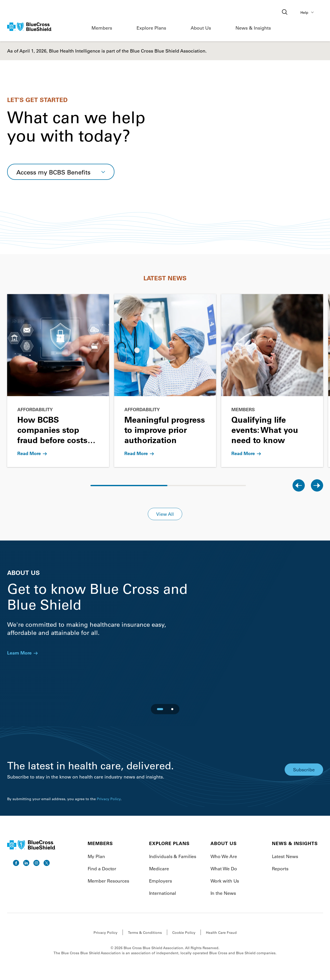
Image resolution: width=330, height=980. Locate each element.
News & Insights (253, 28)
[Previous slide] (299, 485)
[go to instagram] (36, 863)
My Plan (96, 856)
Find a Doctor (102, 869)
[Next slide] (317, 485)
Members (102, 28)
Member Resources (108, 881)
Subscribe (304, 770)
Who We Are (224, 856)
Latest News (285, 856)
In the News (223, 893)
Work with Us (225, 881)
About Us (201, 28)
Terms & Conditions (145, 933)
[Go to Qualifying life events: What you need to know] (272, 381)
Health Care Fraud (221, 933)
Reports (280, 869)
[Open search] (285, 12)
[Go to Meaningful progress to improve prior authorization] (165, 381)
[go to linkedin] (26, 863)
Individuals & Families (173, 856)
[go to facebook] (16, 863)
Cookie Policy (184, 933)
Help (308, 12)
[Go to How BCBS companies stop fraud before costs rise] (58, 381)
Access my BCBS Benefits (53, 172)
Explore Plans (151, 28)
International (163, 893)
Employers (161, 881)
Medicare (159, 869)
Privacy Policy (109, 799)
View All (165, 514)
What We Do (224, 869)
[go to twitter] (47, 863)
